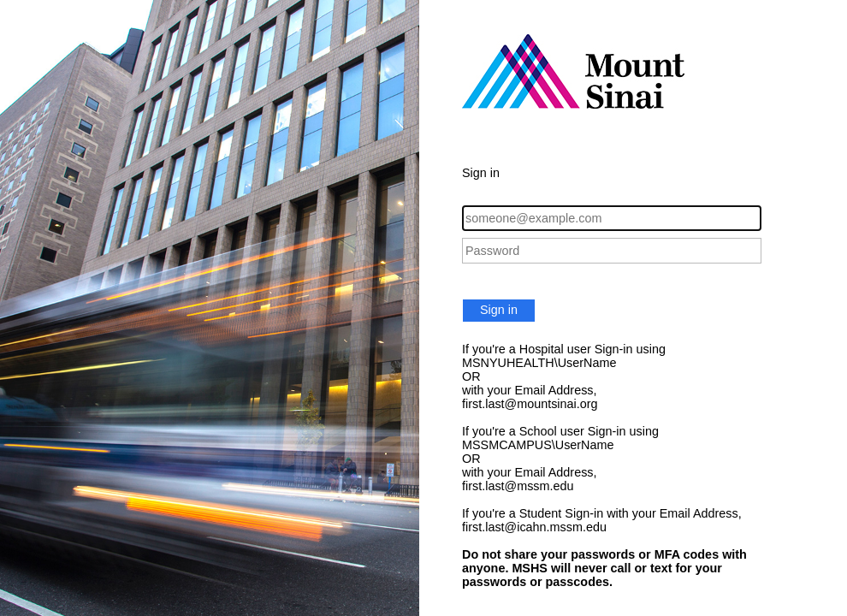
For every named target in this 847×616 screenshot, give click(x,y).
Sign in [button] (499, 310)
